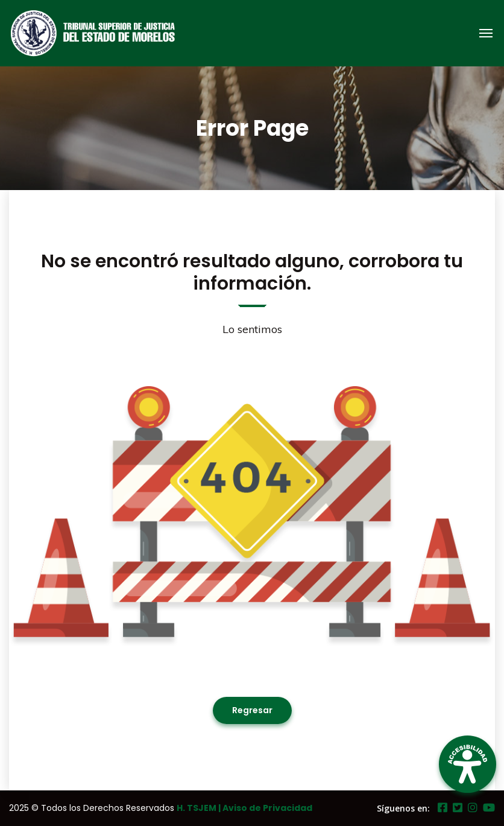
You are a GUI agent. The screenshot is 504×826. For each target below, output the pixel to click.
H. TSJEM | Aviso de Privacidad (244, 808)
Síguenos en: (403, 808)
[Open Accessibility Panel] (468, 764)
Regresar (252, 710)
